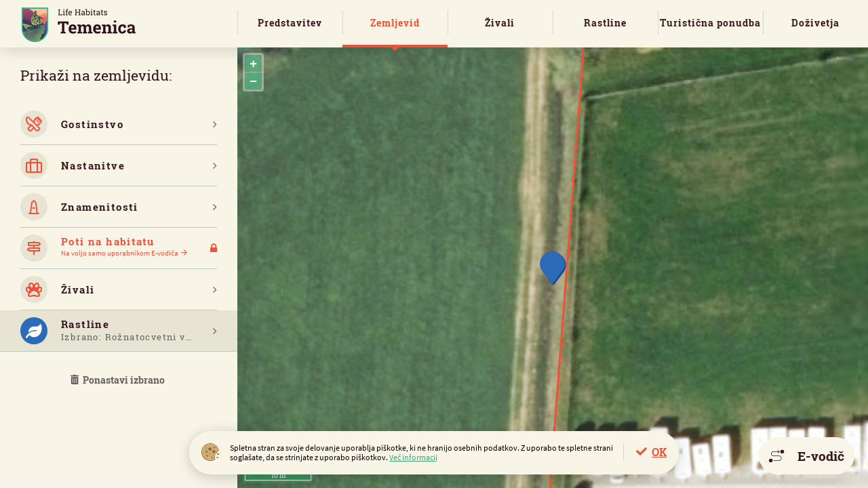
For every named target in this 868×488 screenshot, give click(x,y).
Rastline (605, 23)
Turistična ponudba (710, 23)
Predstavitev (290, 23)
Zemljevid (395, 23)
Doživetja (815, 23)
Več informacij (413, 457)
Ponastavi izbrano (119, 380)
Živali (500, 23)
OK (659, 452)
